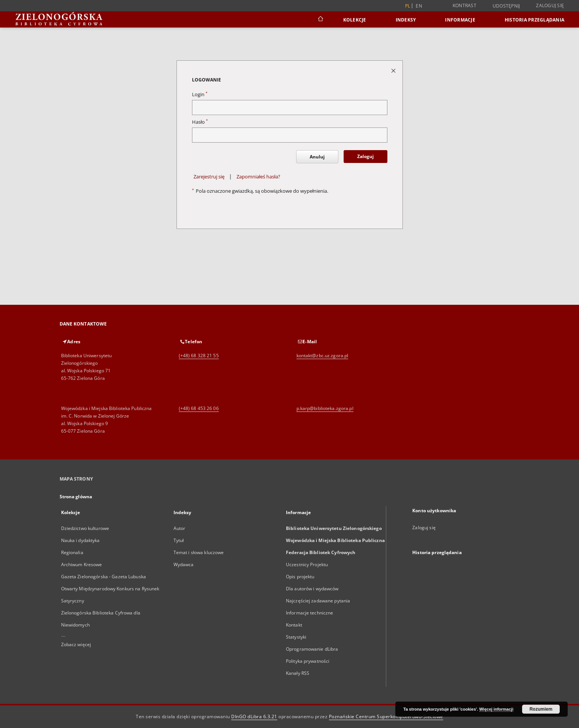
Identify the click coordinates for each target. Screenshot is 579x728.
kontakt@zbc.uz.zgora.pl (323, 356)
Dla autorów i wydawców (312, 589)
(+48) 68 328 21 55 (199, 356)
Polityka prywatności (308, 661)
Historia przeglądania (534, 20)
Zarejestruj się (209, 177)
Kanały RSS (298, 673)
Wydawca (184, 564)
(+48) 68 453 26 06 (199, 408)
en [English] (419, 6)
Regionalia (72, 552)
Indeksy (406, 20)
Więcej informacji (496, 709)
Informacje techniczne (310, 613)
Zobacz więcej (76, 644)
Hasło (200, 122)
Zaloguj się (550, 5)
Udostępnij (506, 6)
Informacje (460, 20)
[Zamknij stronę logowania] (394, 70)
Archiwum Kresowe (82, 564)
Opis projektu (300, 577)
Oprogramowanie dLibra (312, 649)
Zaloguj (366, 156)
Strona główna (76, 497)
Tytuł (179, 540)
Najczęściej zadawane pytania (318, 601)
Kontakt (294, 625)
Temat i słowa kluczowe (199, 552)
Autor (180, 528)
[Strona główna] (320, 20)
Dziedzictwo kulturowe (85, 528)
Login (200, 94)
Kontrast (465, 5)
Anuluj (317, 157)
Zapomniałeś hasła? (258, 177)
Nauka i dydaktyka (81, 540)
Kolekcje (355, 20)
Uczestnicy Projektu (307, 564)
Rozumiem (541, 709)
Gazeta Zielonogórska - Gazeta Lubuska (104, 577)
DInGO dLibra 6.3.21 (254, 716)
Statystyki (296, 637)
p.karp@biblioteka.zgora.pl (325, 408)
